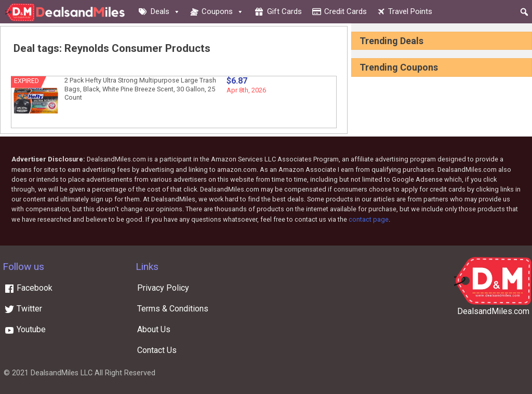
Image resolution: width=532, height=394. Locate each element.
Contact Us (157, 350)
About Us (154, 329)
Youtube (25, 329)
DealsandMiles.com (493, 311)
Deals (165, 11)
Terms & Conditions (173, 309)
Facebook (28, 288)
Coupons (223, 11)
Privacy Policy (163, 288)
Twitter (23, 309)
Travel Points (410, 11)
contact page (369, 219)
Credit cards (345, 11)
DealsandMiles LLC (62, 373)
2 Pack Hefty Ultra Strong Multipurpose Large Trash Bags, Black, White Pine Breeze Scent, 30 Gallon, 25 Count (140, 89)
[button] (524, 12)
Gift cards (284, 11)
